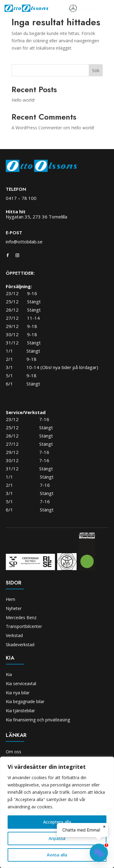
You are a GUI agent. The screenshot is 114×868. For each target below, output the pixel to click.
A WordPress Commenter (37, 128)
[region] (57, 812)
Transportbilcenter (24, 626)
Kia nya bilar (18, 693)
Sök (96, 70)
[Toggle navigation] (101, 9)
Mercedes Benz (21, 617)
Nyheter (14, 608)
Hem (10, 599)
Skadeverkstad (20, 645)
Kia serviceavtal (21, 683)
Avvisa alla (57, 855)
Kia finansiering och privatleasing (38, 720)
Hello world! (23, 100)
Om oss (14, 752)
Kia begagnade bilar (25, 701)
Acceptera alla (57, 822)
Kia (9, 674)
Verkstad (14, 635)
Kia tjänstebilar (20, 711)
